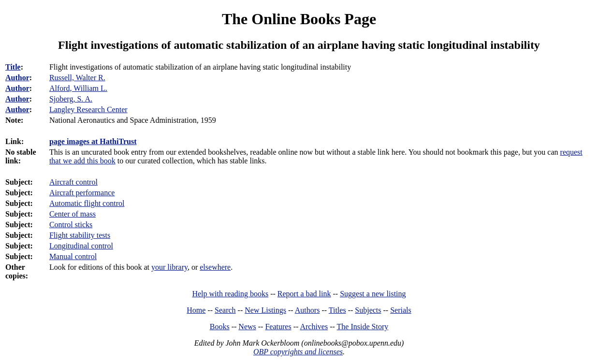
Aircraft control (73, 182)
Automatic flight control (87, 203)
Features (278, 327)
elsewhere (215, 267)
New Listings (265, 310)
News (247, 327)
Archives (314, 327)
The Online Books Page (299, 19)
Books (220, 327)
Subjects (368, 310)
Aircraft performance (82, 193)
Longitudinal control (81, 246)
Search (225, 310)
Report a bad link (304, 294)
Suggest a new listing (373, 294)
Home (196, 310)
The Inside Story (363, 327)
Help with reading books (230, 294)
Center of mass (73, 214)
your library (169, 267)
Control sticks (71, 225)
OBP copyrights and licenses (298, 352)
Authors (307, 310)
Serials (401, 310)
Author (17, 78)
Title (13, 67)
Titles (337, 310)
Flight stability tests (80, 235)
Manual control (73, 256)
